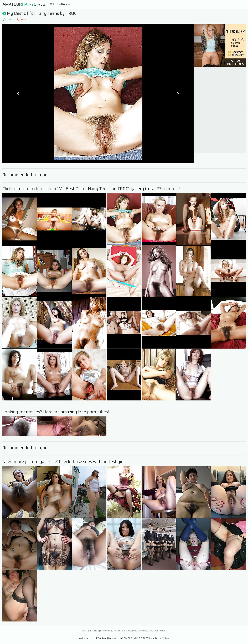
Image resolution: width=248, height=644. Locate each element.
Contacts (85, 638)
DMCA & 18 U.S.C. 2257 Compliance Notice (145, 638)
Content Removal (106, 638)
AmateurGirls (24, 4)
